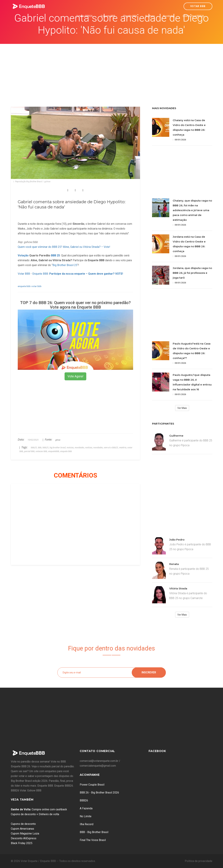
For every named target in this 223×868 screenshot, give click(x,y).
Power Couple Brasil (92, 785)
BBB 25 (55, 255)
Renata (174, 564)
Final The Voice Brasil (93, 840)
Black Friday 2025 (22, 843)
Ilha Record (87, 824)
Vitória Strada (178, 588)
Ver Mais (182, 408)
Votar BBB (198, 6)
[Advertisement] (112, 70)
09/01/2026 (179, 140)
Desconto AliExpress (24, 838)
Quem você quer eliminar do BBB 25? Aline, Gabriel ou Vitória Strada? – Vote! (64, 247)
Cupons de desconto (23, 824)
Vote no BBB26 (84, 16)
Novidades (169, 16)
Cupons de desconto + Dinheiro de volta (35, 814)
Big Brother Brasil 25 (65, 265)
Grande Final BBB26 (193, 16)
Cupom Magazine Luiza (25, 833)
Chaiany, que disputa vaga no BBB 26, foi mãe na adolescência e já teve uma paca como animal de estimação (192, 210)
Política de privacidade (199, 861)
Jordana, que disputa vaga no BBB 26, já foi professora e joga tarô (192, 273)
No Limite (86, 816)
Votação (23, 255)
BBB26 (84, 800)
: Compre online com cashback (39, 809)
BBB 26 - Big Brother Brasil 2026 (99, 793)
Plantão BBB (130, 16)
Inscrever (149, 672)
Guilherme (176, 436)
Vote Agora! (75, 376)
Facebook (157, 751)
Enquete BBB (108, 16)
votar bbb (36, 286)
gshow (58, 440)
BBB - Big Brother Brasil (94, 832)
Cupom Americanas (22, 829)
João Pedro (177, 540)
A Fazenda (86, 808)
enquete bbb (24, 286)
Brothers (150, 16)
